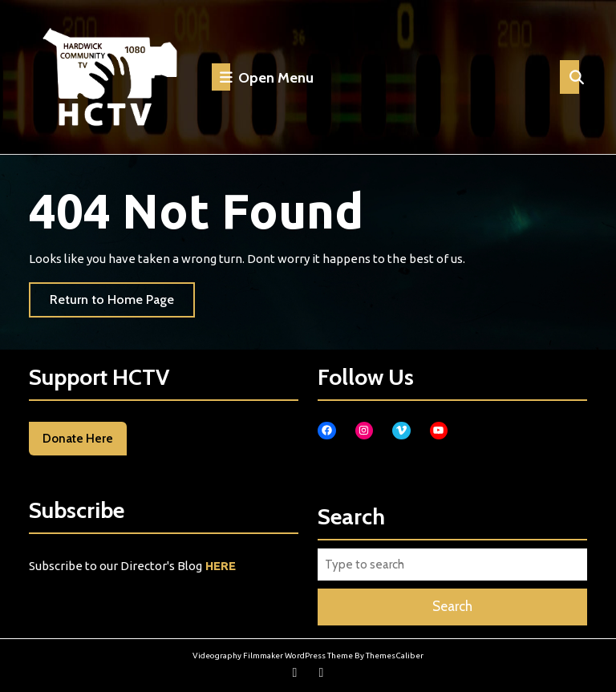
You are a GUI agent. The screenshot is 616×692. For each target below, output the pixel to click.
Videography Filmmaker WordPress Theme (273, 656)
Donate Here (78, 439)
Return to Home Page (122, 304)
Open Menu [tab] (263, 77)
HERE (221, 566)
